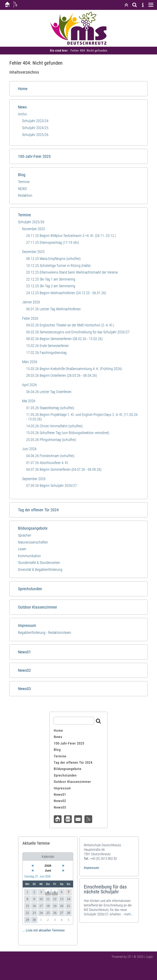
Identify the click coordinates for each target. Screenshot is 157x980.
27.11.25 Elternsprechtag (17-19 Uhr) (53, 243)
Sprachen (25, 535)
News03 (24, 689)
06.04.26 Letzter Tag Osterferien (49, 392)
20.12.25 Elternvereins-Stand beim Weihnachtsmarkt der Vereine (72, 272)
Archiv (22, 114)
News (22, 107)
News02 (24, 670)
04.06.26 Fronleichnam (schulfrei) (50, 456)
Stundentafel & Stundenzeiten (39, 563)
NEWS (22, 189)
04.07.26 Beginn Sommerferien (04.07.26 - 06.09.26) (64, 469)
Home (23, 89)
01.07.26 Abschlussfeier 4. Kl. (47, 463)
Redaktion (25, 195)
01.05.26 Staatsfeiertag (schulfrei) (50, 408)
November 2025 (34, 229)
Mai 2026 (29, 401)
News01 (24, 652)
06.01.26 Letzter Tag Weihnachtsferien (53, 309)
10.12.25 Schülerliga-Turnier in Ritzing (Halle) (58, 266)
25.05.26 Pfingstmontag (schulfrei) (51, 440)
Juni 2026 (29, 449)
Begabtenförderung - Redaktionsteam (45, 633)
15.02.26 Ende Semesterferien (48, 346)
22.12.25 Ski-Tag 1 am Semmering (51, 279)
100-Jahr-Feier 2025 (34, 156)
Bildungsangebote (33, 528)
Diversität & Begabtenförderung (40, 570)
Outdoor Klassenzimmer (38, 607)
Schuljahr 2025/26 (35, 135)
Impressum (27, 625)
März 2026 (30, 362)
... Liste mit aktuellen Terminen (44, 930)
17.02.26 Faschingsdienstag (46, 353)
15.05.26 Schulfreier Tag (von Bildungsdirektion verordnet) (68, 433)
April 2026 (29, 385)
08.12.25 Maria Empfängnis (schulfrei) (53, 259)
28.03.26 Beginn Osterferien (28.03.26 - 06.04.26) (62, 375)
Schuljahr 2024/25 (35, 128)
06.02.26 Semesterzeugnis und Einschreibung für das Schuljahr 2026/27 (78, 332)
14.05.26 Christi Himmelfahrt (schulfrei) (54, 426)
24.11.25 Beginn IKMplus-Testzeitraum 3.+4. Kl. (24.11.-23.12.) (71, 236)
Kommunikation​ (29, 556)
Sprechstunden (30, 589)
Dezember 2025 (33, 252)
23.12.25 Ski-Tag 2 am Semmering (51, 286)
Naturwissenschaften (33, 542)
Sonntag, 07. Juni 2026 (38, 876)
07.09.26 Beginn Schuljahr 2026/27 (52, 486)
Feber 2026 (30, 318)
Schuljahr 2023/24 (35, 121)
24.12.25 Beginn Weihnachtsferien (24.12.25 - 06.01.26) (66, 293)
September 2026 (34, 479)
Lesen (22, 549)
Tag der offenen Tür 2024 (38, 510)
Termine (24, 182)
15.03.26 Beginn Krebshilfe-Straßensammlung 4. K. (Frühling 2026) (74, 369)
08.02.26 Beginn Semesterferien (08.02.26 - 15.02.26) (64, 339)
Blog (22, 175)
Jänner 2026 (31, 302)
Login (149, 957)
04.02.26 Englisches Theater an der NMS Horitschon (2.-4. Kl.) (70, 325)
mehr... (129, 914)
